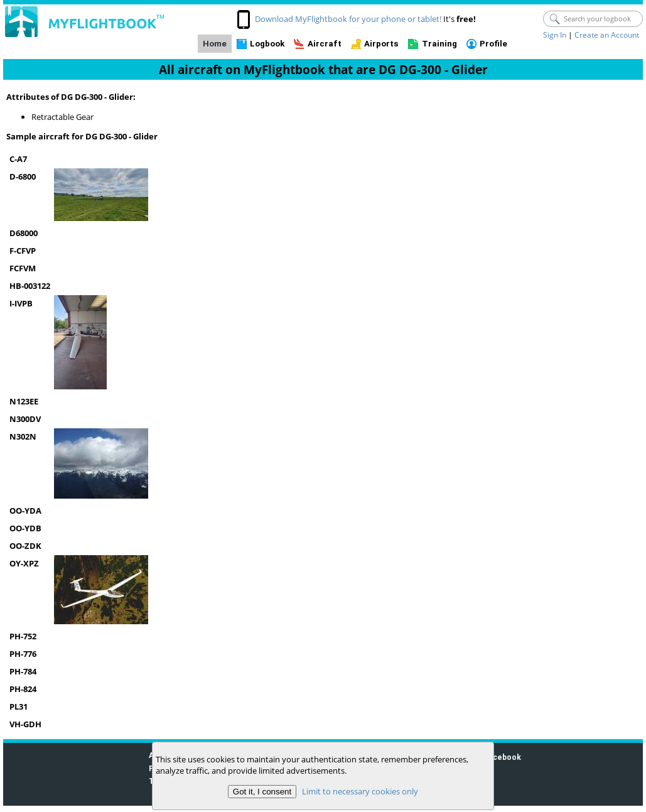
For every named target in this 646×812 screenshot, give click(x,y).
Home (215, 44)
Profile (493, 44)
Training (439, 44)
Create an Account (607, 35)
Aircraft (325, 44)
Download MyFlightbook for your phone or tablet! (348, 19)
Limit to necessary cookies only (360, 791)
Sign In (555, 35)
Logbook (267, 44)
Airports (381, 44)
